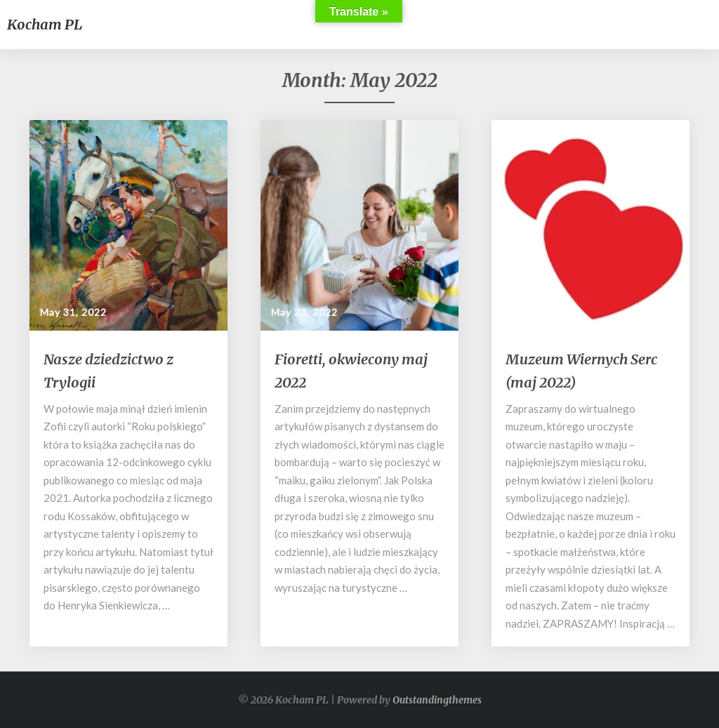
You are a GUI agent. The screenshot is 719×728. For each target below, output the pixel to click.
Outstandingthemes (437, 700)
